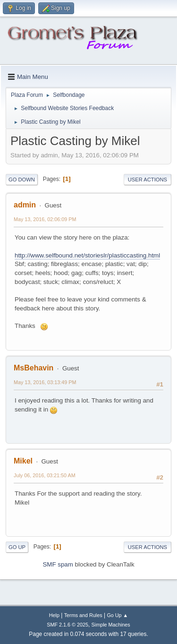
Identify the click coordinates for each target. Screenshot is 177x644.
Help (54, 615)
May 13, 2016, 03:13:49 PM (45, 382)
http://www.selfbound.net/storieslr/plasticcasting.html (87, 255)
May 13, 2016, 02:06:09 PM (45, 219)
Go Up (17, 547)
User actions (147, 180)
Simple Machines (111, 625)
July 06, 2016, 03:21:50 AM (45, 475)
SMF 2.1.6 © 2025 (67, 625)
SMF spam (58, 564)
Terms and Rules (83, 615)
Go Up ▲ (117, 615)
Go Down (22, 180)
